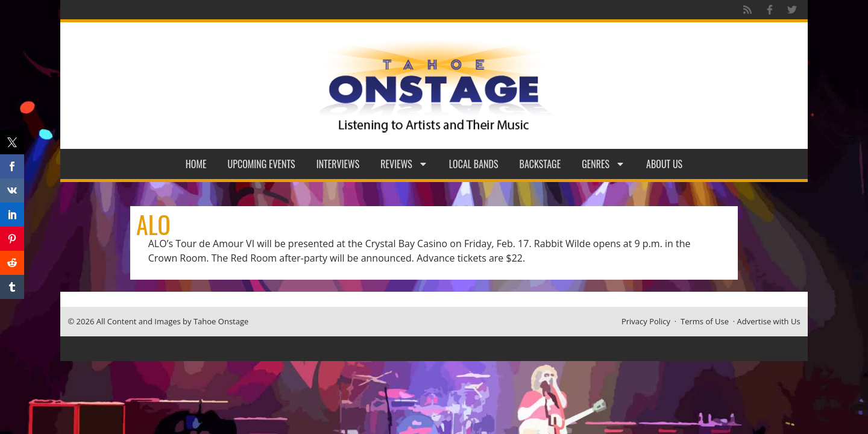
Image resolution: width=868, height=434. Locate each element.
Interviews (338, 164)
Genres (603, 164)
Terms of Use (705, 321)
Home (196, 164)
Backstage (540, 164)
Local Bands (474, 164)
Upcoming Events (262, 164)
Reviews (404, 164)
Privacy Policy (646, 321)
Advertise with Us (769, 321)
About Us (664, 164)
